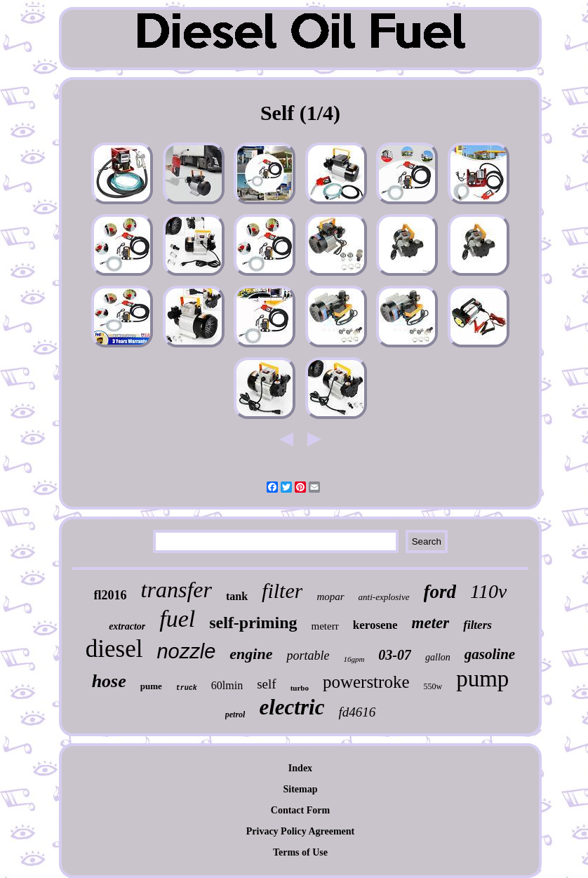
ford (440, 592)
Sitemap (300, 789)
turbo (300, 688)
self (266, 684)
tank (237, 596)
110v (488, 591)
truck (187, 688)
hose (109, 681)
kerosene (375, 625)
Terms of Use (300, 852)
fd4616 (357, 712)
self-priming (253, 623)
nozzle (186, 651)
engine (251, 654)
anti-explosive (384, 597)
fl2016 (111, 595)
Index (300, 768)
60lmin (227, 685)
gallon (438, 657)
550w (433, 686)
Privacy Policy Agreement (300, 831)
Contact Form (300, 810)
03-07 (395, 655)
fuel (177, 619)
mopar (330, 597)
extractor (127, 626)
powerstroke (366, 682)
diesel (114, 649)
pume (151, 686)
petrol (235, 714)
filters (477, 625)
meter (431, 623)
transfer (176, 590)
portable (308, 656)
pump (482, 679)
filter (282, 591)
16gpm (354, 659)
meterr (325, 626)
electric (292, 707)
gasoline (490, 654)
